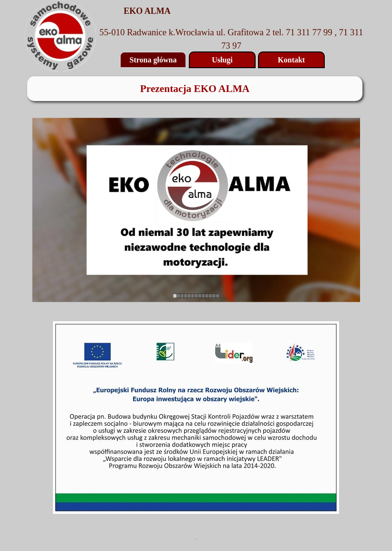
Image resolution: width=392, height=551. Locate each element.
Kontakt (292, 60)
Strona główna (153, 60)
